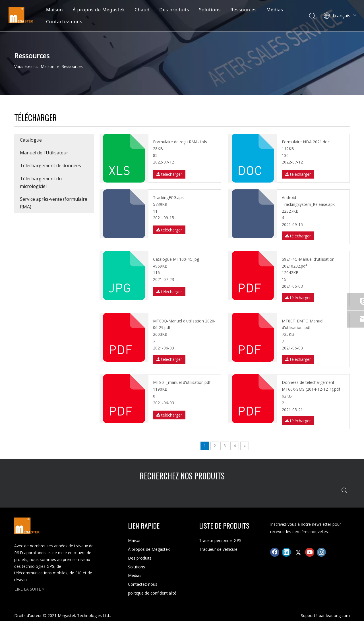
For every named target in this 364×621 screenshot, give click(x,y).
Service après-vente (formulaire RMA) (54, 203)
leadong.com (338, 615)
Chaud (142, 10)
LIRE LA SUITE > (29, 589)
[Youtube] (310, 552)
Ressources (244, 10)
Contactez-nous (64, 22)
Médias (275, 10)
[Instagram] (321, 552)
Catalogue (31, 140)
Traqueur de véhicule (218, 549)
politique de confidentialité (152, 593)
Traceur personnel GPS (220, 540)
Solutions (210, 10)
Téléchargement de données (50, 165)
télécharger (169, 174)
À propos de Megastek (99, 10)
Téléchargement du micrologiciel (41, 182)
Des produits (174, 10)
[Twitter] (298, 552)
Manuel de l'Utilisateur (44, 153)
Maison (55, 10)
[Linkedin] (286, 552)
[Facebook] (275, 552)
